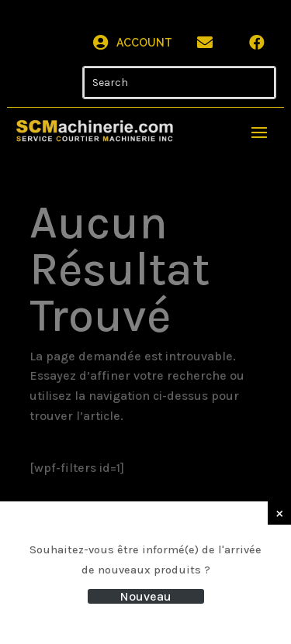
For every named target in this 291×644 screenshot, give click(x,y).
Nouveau (145, 596)
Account (144, 43)
